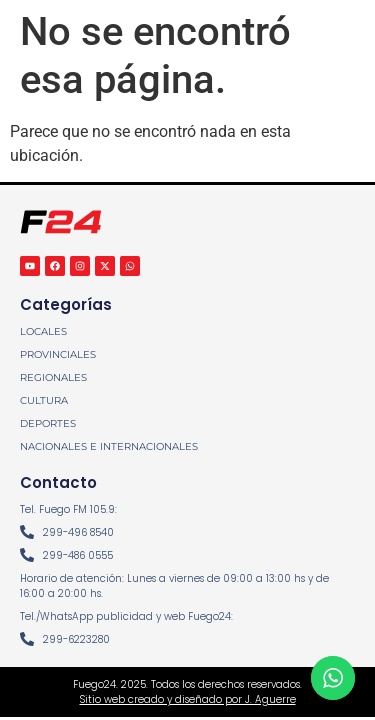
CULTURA (44, 400)
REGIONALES (53, 377)
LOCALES (43, 331)
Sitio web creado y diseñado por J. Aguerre (188, 699)
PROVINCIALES (58, 354)
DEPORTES (48, 423)
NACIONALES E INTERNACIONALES (109, 446)
